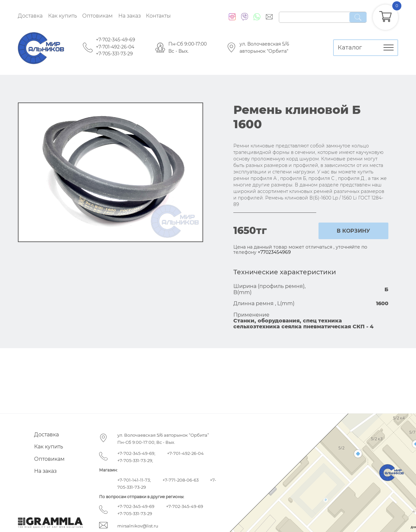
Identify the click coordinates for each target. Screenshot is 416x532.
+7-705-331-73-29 (114, 54)
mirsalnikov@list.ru (138, 526)
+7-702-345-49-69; (136, 453)
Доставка (30, 16)
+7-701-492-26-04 (115, 47)
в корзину (353, 231)
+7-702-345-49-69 (116, 40)
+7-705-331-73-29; (135, 460)
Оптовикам (97, 16)
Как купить (63, 16)
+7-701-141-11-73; (134, 480)
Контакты (158, 16)
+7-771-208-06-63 (181, 480)
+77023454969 (274, 252)
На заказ (130, 16)
